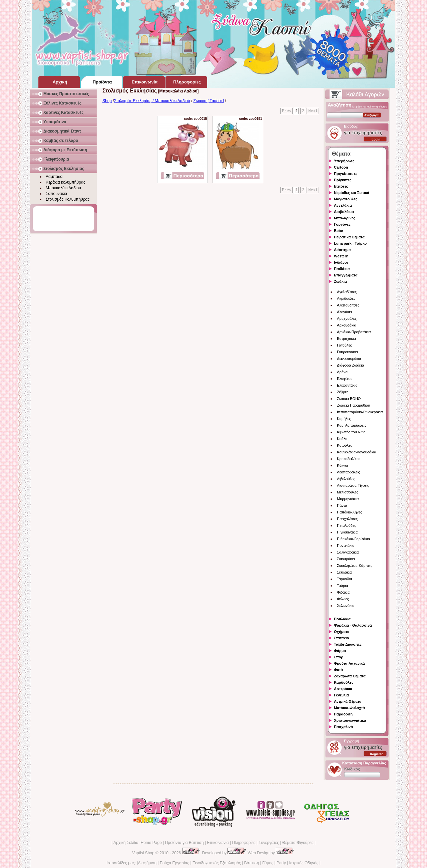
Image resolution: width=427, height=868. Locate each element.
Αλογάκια (344, 312)
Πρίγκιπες (343, 180)
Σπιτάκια (341, 638)
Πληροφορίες (244, 843)
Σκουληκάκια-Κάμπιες (355, 566)
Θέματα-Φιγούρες (298, 843)
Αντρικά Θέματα (348, 701)
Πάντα (342, 505)
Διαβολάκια (344, 212)
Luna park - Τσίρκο (350, 243)
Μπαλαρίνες (345, 218)
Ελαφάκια (345, 379)
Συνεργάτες (269, 843)
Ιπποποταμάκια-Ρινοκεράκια (360, 412)
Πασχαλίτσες (347, 519)
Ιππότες (341, 186)
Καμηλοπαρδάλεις (352, 425)
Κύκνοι (342, 465)
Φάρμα (340, 651)
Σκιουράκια (346, 559)
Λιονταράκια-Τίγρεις (353, 485)
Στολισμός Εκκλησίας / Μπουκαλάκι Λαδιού (152, 101)
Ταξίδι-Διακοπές (348, 644)
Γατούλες (344, 345)
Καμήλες (344, 419)
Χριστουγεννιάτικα (350, 720)
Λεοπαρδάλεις (348, 472)
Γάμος (268, 863)
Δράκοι (343, 372)
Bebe (338, 231)
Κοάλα (342, 439)
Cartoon (341, 167)
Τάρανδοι (344, 579)
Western (341, 256)
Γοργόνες (342, 224)
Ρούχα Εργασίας (174, 863)
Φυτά (338, 670)
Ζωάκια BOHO (349, 399)
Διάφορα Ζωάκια (350, 365)
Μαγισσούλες (346, 199)
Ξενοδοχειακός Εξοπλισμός (217, 863)
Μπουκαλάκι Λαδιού (63, 188)
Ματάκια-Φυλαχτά (349, 708)
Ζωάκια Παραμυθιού (353, 405)
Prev (287, 111)
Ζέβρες (343, 392)
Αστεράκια (343, 689)
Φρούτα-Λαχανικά (349, 663)
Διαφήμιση (147, 863)
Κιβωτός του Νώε (351, 432)
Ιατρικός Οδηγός (304, 863)
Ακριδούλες (346, 298)
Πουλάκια (342, 619)
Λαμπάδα (54, 177)
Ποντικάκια (346, 546)
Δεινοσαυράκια (349, 359)
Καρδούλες (344, 682)
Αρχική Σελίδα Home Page (138, 843)
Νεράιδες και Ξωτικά (352, 193)
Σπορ (339, 657)
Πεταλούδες (346, 525)
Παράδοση (343, 714)
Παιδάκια (342, 269)
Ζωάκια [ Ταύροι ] (209, 101)
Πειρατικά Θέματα (349, 237)
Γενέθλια (341, 695)
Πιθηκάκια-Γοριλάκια (353, 539)
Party (281, 863)
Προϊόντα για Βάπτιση (184, 843)
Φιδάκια (343, 592)
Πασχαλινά (343, 727)
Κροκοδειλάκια (349, 459)
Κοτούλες (344, 445)
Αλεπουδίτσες (348, 305)
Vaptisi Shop (143, 853)
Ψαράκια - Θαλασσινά (353, 625)
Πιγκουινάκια (347, 532)
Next (313, 111)
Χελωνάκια (346, 606)
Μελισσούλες (347, 492)
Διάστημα (342, 250)
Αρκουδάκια (347, 325)
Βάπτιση (252, 863)
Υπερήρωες (344, 161)
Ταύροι (342, 586)
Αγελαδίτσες (347, 292)
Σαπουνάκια (56, 194)
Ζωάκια (340, 281)
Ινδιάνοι (341, 262)
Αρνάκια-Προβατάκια (354, 332)
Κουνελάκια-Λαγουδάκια (357, 452)
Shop (107, 101)
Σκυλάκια (344, 572)
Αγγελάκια (343, 205)
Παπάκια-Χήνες (349, 512)
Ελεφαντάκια (347, 385)
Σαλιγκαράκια (348, 552)
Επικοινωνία (218, 843)
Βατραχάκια (346, 339)
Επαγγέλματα (346, 275)
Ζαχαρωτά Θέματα (350, 676)
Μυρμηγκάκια (348, 499)
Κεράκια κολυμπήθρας (66, 182)
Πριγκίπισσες (346, 174)
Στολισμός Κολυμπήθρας (68, 199)
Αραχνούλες (347, 318)
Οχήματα (342, 632)
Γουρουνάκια (347, 352)
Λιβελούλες (346, 479)
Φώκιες (343, 599)
